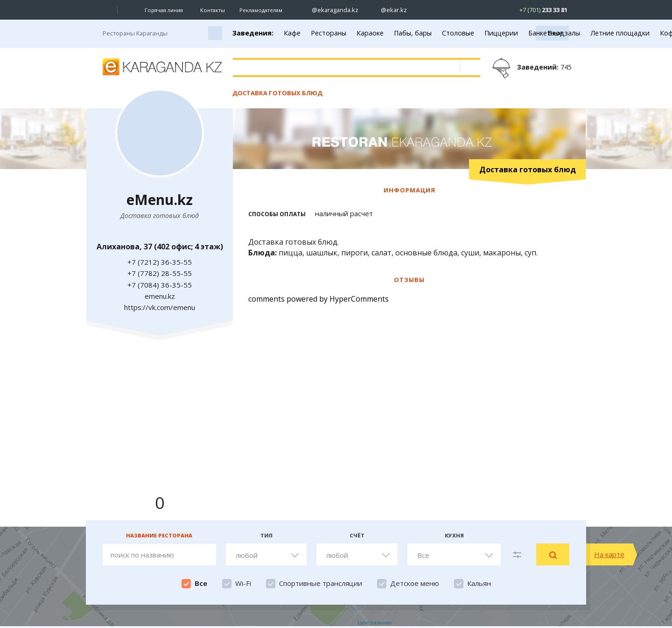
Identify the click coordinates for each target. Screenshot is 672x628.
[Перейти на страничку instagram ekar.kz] (389, 10)
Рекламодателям (261, 10)
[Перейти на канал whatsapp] (488, 10)
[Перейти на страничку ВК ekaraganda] (423, 10)
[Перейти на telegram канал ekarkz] (472, 10)
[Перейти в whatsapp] (535, 10)
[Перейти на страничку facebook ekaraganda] (439, 10)
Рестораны (329, 33)
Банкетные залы (554, 33)
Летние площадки (620, 33)
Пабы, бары (413, 33)
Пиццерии (501, 33)
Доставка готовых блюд (277, 93)
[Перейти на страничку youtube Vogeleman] (455, 10)
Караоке (370, 33)
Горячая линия (164, 10)
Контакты (213, 10)
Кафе (292, 33)
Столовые (458, 33)
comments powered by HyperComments (318, 299)
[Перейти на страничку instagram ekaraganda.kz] (330, 10)
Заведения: (253, 33)
